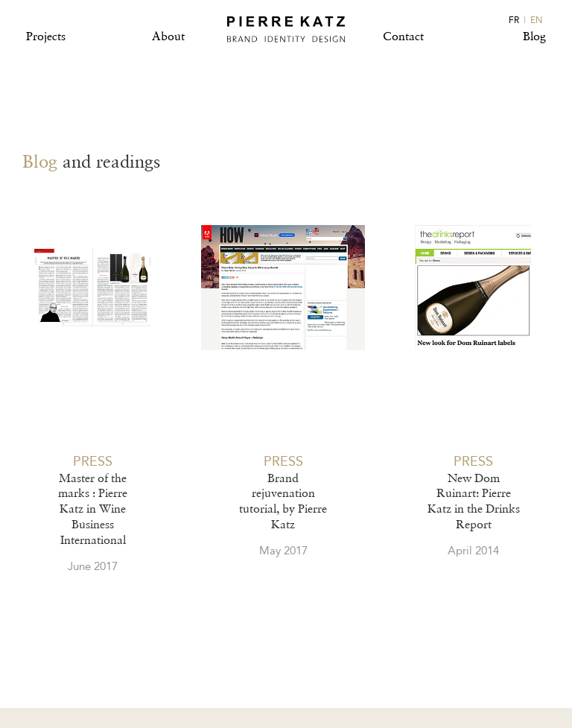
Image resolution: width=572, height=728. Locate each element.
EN (536, 20)
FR (514, 20)
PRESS (93, 461)
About (168, 36)
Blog (534, 36)
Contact (403, 36)
